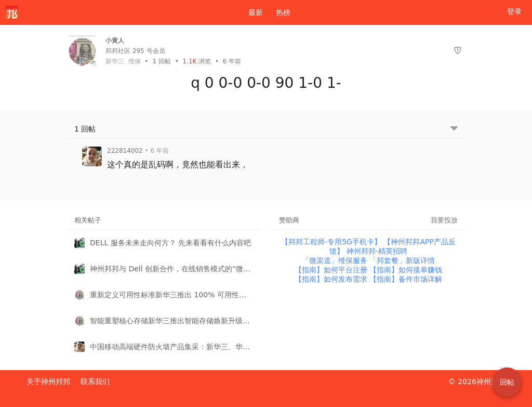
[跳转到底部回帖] (454, 129)
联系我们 (95, 382)
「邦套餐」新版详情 (402, 260)
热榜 (283, 12)
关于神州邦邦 (48, 382)
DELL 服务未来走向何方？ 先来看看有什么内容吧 (170, 243)
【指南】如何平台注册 (332, 270)
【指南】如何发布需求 (332, 279)
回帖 (162, 61)
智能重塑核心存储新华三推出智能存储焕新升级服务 (171, 321)
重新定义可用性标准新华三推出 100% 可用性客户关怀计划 (171, 295)
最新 (251, 12)
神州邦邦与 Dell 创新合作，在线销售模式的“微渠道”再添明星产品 (171, 269)
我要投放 (444, 220)
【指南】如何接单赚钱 (406, 270)
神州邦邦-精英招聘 (377, 251)
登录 (514, 11)
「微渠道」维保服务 (336, 260)
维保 (135, 61)
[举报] (458, 51)
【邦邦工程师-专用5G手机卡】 (332, 242)
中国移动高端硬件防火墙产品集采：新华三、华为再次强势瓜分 (171, 347)
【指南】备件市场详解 (406, 279)
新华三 (115, 61)
